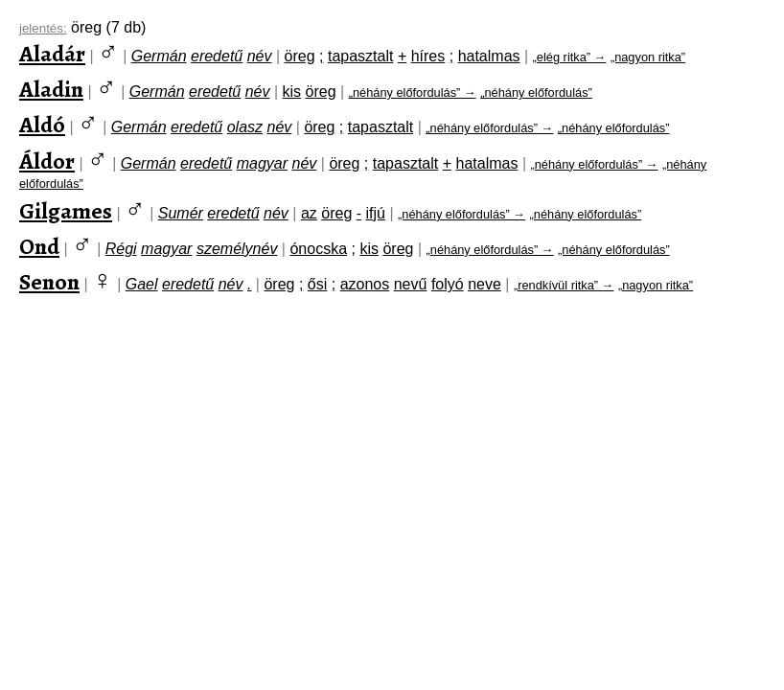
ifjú (376, 213)
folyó (448, 284)
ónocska (318, 249)
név (260, 56)
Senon (49, 282)
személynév (237, 249)
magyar (262, 163)
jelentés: (43, 28)
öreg (300, 56)
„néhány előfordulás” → (413, 92)
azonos (365, 284)
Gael (142, 284)
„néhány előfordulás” (536, 92)
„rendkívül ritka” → (564, 285)
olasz (245, 127)
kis (292, 92)
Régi (121, 249)
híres (428, 56)
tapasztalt (360, 56)
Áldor (47, 161)
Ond (39, 246)
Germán (159, 56)
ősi (317, 284)
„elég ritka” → (570, 57)
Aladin (51, 89)
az (309, 213)
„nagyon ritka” (648, 57)
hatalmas (489, 56)
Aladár (52, 54)
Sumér (181, 213)
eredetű (217, 56)
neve (484, 284)
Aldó (42, 125)
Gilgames (66, 211)
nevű (411, 284)
